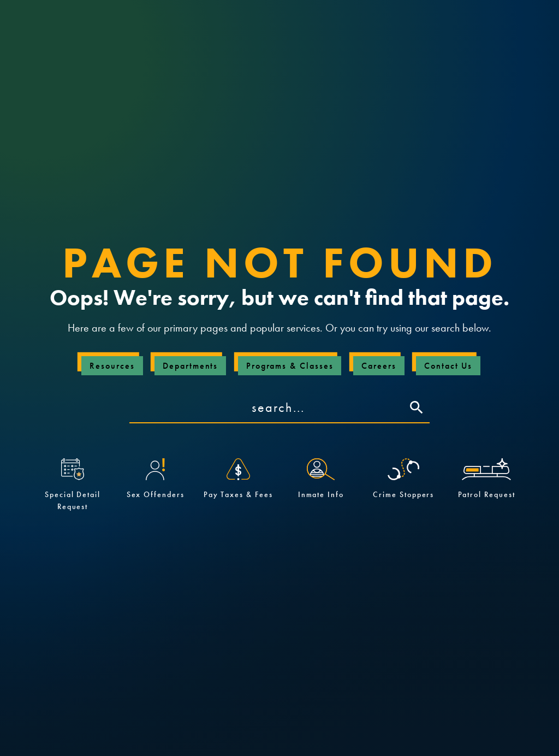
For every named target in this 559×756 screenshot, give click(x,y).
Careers (379, 366)
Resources (112, 366)
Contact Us (448, 366)
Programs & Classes (290, 366)
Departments (190, 366)
